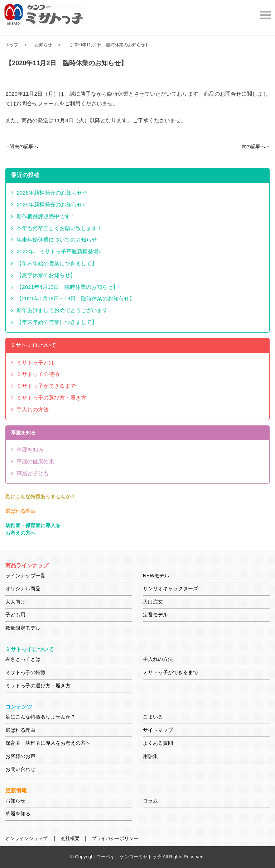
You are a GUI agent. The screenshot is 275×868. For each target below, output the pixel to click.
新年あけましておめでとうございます (62, 310)
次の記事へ (253, 146)
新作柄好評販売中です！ (46, 216)
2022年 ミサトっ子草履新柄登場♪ (59, 251)
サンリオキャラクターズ (170, 588)
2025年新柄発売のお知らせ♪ (51, 204)
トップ (12, 45)
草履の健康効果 (35, 461)
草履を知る (30, 450)
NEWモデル (156, 576)
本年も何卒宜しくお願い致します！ (59, 228)
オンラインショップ (26, 838)
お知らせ (43, 45)
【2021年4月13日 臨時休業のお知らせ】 (67, 287)
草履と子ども (33, 473)
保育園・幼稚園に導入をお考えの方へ (48, 743)
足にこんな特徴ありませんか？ (40, 496)
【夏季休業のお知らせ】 (46, 275)
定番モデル (155, 615)
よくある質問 (158, 743)
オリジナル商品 (23, 588)
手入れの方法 (33, 409)
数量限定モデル (23, 628)
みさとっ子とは (23, 659)
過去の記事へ (24, 146)
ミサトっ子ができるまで (46, 386)
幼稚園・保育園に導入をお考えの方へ (33, 529)
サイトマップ (158, 730)
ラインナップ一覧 (25, 576)
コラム (150, 801)
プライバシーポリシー (115, 838)
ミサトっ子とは (35, 363)
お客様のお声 (20, 756)
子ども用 (15, 615)
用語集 (150, 756)
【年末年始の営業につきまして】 (57, 263)
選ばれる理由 (20, 511)
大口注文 (153, 602)
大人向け (15, 602)
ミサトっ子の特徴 (38, 374)
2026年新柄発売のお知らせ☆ (52, 193)
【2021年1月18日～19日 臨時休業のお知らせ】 (76, 298)
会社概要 (70, 838)
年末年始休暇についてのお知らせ (57, 240)
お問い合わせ (20, 769)
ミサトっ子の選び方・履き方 (51, 398)
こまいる (153, 717)
